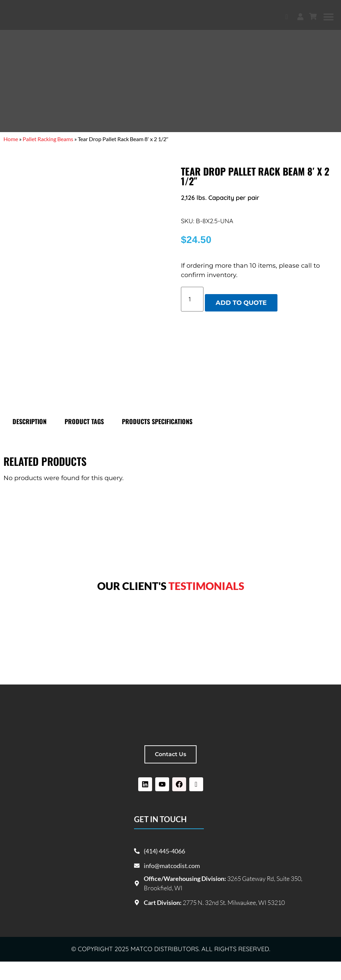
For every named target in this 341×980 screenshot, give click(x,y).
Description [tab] (30, 440)
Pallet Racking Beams (48, 139)
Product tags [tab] (84, 440)
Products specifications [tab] (157, 440)
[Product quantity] (192, 299)
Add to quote (241, 303)
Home (11, 139)
